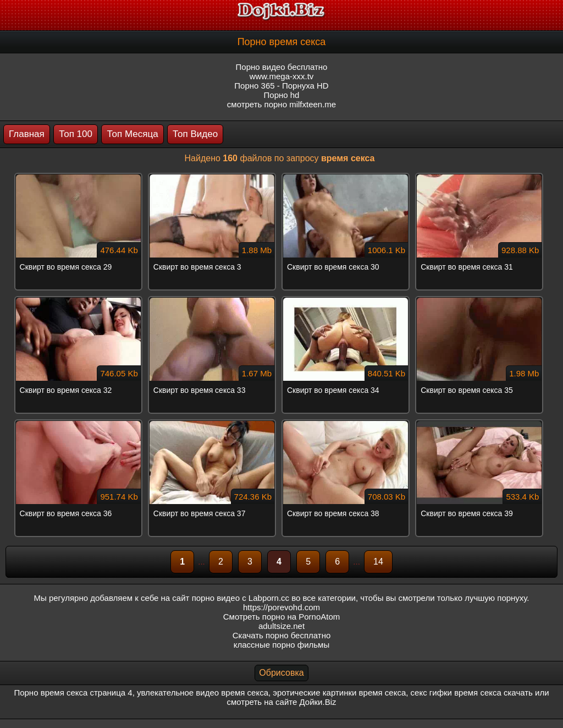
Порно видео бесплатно (282, 67)
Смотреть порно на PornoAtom (282, 617)
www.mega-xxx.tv (282, 76)
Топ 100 (76, 134)
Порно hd (282, 95)
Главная (27, 134)
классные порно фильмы (281, 645)
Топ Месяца (132, 134)
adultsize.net (281, 626)
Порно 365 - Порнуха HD (281, 86)
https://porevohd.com (281, 607)
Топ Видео (195, 134)
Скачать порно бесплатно (282, 635)
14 (378, 562)
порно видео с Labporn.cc (241, 598)
